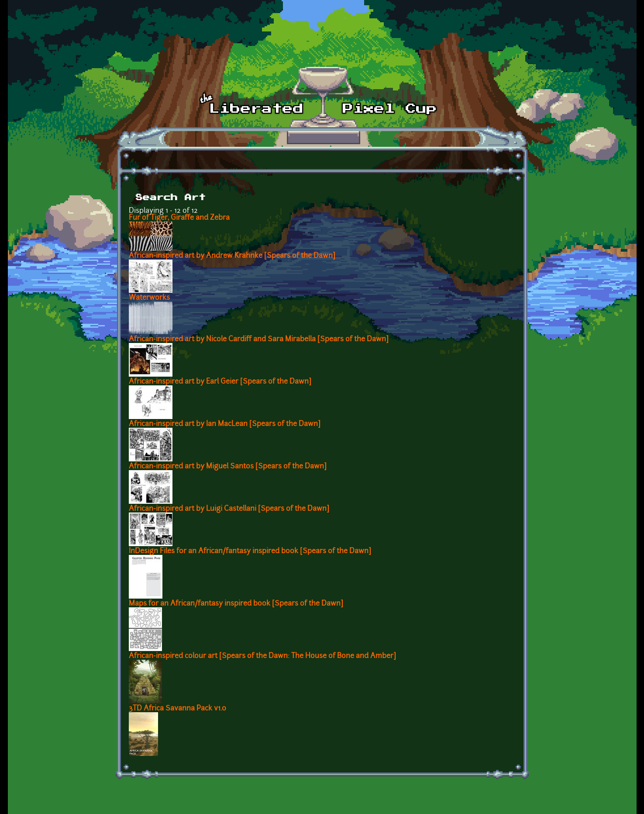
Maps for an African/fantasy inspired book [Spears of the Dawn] (236, 604)
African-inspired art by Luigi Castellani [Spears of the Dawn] (229, 509)
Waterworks (149, 298)
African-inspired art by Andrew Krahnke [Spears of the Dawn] (232, 256)
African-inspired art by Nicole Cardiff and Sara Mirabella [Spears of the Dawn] (259, 339)
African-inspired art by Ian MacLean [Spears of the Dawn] (225, 424)
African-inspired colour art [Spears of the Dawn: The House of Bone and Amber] (262, 656)
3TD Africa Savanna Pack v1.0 (177, 709)
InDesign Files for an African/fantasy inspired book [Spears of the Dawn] (250, 551)
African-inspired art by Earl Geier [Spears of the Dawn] (220, 382)
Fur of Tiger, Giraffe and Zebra (179, 218)
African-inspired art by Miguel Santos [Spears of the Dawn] (228, 467)
